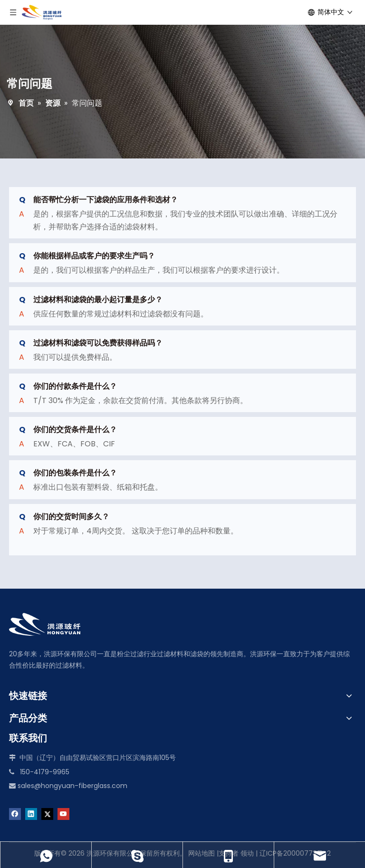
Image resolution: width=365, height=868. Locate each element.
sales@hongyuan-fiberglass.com (72, 786)
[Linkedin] (31, 814)
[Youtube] (63, 814)
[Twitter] (47, 814)
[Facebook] (15, 814)
